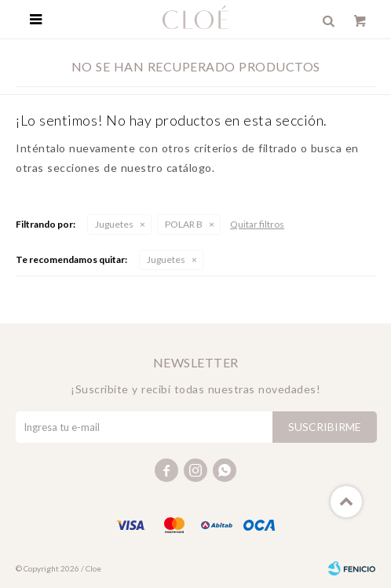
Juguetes (114, 224)
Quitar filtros (257, 224)
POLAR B (184, 224)
